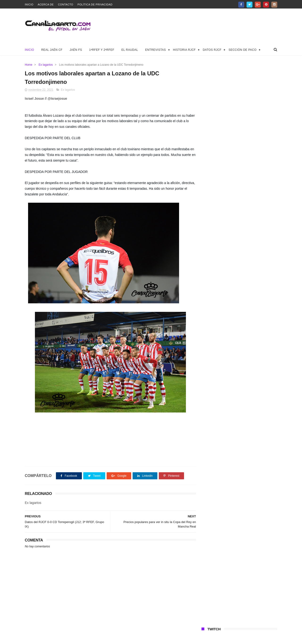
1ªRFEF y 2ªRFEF (102, 50)
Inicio (29, 4)
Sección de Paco (243, 50)
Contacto (66, 4)
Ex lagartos (46, 65)
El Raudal (130, 50)
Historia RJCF (184, 50)
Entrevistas (155, 50)
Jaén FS (76, 50)
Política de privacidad (95, 4)
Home (29, 65)
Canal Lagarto (107, 638)
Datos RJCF (212, 50)
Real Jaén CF (52, 50)
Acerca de (46, 4)
